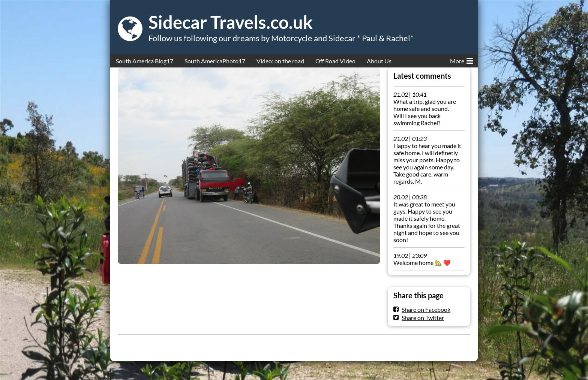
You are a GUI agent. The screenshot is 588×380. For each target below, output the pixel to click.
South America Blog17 (145, 61)
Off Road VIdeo (335, 61)
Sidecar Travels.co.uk (231, 22)
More (462, 60)
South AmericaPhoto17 (215, 61)
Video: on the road (280, 61)
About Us (379, 61)
